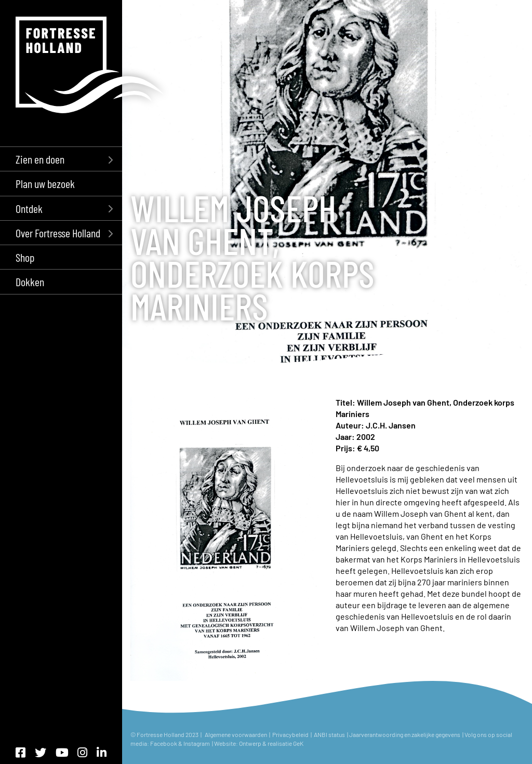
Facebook (164, 743)
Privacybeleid (290, 734)
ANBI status (330, 734)
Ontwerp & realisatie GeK (271, 743)
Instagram (197, 743)
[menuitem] (61, 159)
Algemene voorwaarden (236, 734)
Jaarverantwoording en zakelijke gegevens (405, 734)
